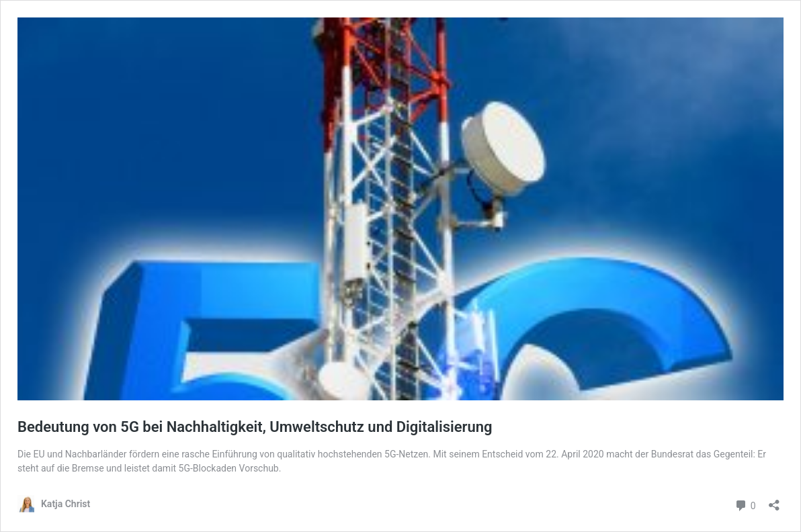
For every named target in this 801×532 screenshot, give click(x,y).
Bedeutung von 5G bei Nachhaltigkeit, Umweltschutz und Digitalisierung (255, 427)
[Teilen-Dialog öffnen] (774, 501)
